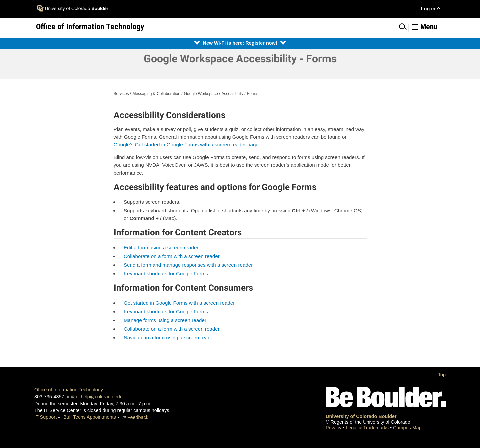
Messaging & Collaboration (156, 94)
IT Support (45, 417)
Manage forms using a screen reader (165, 320)
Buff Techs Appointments (90, 417)
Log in (428, 9)
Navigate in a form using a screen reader (169, 337)
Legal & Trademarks (368, 428)
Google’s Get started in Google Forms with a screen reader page (186, 144)
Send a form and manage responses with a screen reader (188, 265)
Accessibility (232, 94)
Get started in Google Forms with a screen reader (179, 303)
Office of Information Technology (69, 390)
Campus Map (407, 428)
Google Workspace (201, 94)
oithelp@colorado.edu (99, 397)
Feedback (138, 417)
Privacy (334, 428)
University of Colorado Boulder (361, 416)
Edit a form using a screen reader (161, 247)
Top (442, 375)
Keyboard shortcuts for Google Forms (166, 273)
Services (121, 94)
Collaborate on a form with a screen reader (172, 256)
